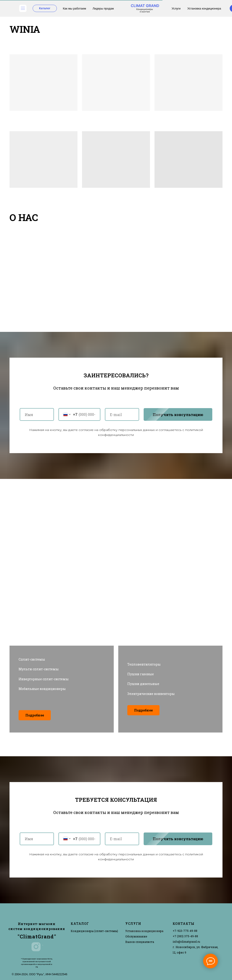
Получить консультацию (182, 414)
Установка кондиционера (204, 8)
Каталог (45, 8)
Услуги (176, 8)
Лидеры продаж (103, 8)
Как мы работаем (74, 8)
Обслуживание (136, 936)
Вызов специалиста (140, 942)
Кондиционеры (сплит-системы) (94, 931)
